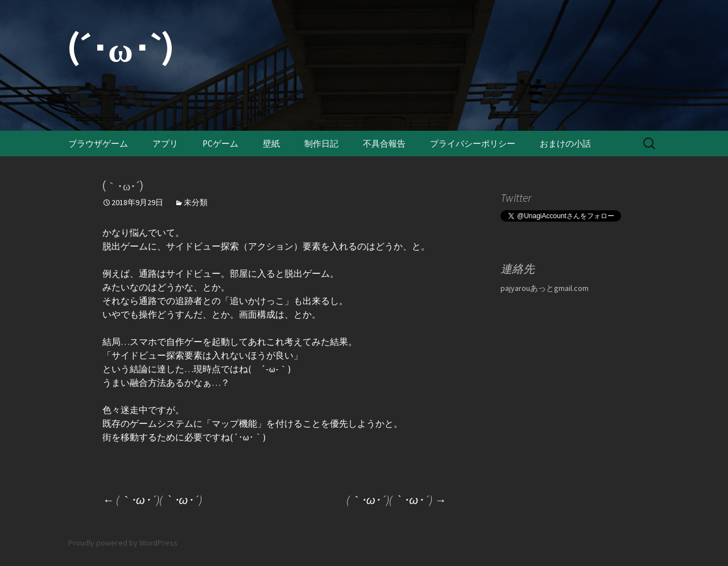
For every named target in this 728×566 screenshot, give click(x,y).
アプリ (165, 143)
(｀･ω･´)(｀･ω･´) (152, 500)
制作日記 (321, 143)
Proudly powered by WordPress (123, 543)
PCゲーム (220, 143)
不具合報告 (384, 143)
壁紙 (271, 143)
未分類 (196, 202)
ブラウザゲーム (98, 143)
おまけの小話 (565, 143)
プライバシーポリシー (473, 143)
